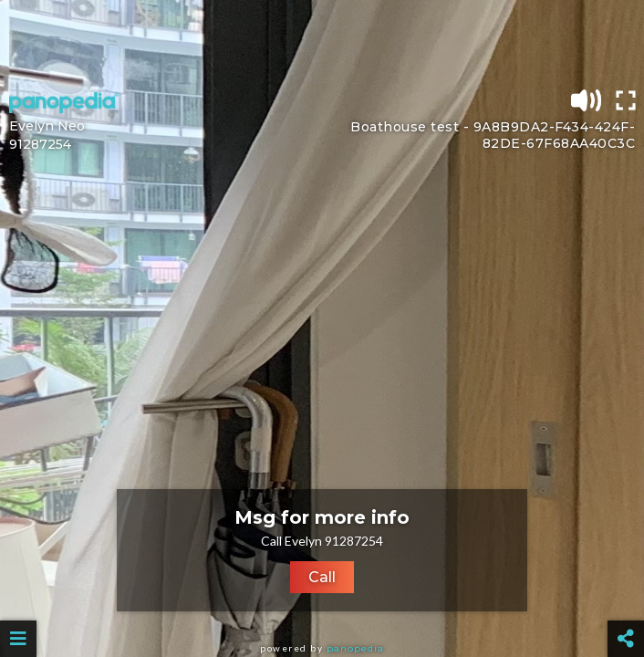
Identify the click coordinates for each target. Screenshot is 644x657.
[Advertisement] (322, 41)
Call (322, 577)
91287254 (40, 144)
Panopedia (355, 648)
